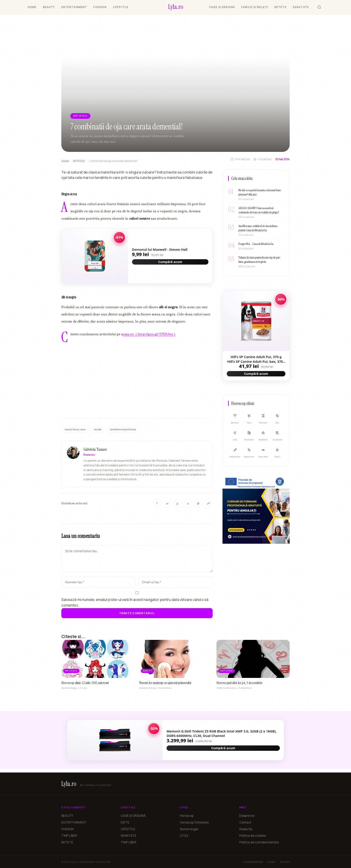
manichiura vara (75, 429)
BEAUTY (49, 7)
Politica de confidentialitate (259, 842)
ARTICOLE (79, 161)
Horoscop (187, 816)
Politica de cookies (253, 836)
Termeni (285, 862)
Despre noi (247, 816)
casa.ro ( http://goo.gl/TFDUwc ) (149, 334)
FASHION (100, 7)
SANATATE (301, 7)
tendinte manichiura (123, 429)
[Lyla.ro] (176, 7)
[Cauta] (319, 7)
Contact (245, 822)
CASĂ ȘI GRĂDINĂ (222, 7)
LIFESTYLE (121, 7)
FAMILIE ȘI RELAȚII (255, 7)
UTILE (184, 836)
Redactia (246, 829)
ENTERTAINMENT (74, 7)
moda (98, 429)
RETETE (280, 7)
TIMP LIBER (69, 836)
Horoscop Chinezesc (195, 822)
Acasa (65, 161)
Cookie (271, 862)
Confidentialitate (253, 862)
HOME (32, 7)
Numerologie (189, 829)
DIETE (125, 822)
